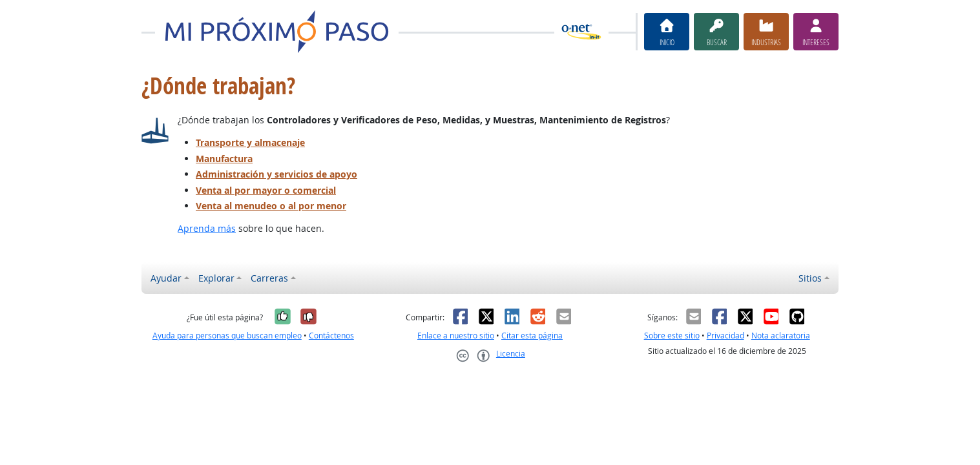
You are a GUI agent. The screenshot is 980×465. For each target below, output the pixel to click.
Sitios (810, 278)
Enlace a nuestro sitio (456, 336)
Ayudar (166, 278)
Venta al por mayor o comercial (266, 190)
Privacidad (725, 336)
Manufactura (224, 159)
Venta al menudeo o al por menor (271, 206)
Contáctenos (331, 336)
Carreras (269, 278)
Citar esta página (532, 336)
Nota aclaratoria (781, 336)
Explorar (216, 278)
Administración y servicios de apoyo (276, 174)
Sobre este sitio (672, 336)
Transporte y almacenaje (250, 142)
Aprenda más (207, 228)
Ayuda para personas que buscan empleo (227, 336)
